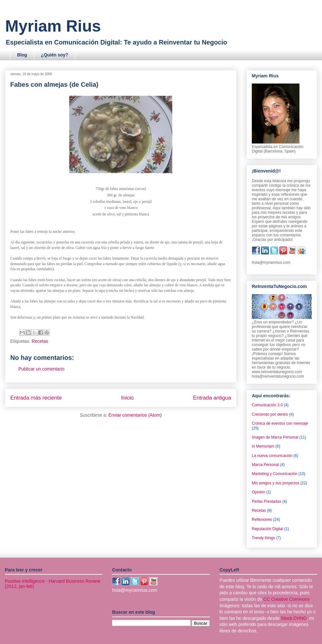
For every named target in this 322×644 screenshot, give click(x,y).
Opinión (258, 492)
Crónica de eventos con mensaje (280, 423)
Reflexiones (262, 520)
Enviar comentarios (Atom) (135, 415)
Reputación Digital (267, 529)
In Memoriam (263, 446)
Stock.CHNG (294, 618)
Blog (22, 55)
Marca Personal (265, 465)
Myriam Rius (53, 26)
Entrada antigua (212, 398)
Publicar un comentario (41, 369)
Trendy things (263, 538)
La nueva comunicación (272, 456)
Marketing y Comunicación (275, 474)
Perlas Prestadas (266, 501)
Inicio (127, 398)
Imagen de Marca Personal (275, 437)
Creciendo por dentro (270, 414)
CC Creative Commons (287, 599)
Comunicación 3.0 (267, 405)
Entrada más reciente (36, 398)
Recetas (40, 341)
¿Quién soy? (55, 55)
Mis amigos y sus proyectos (275, 483)
